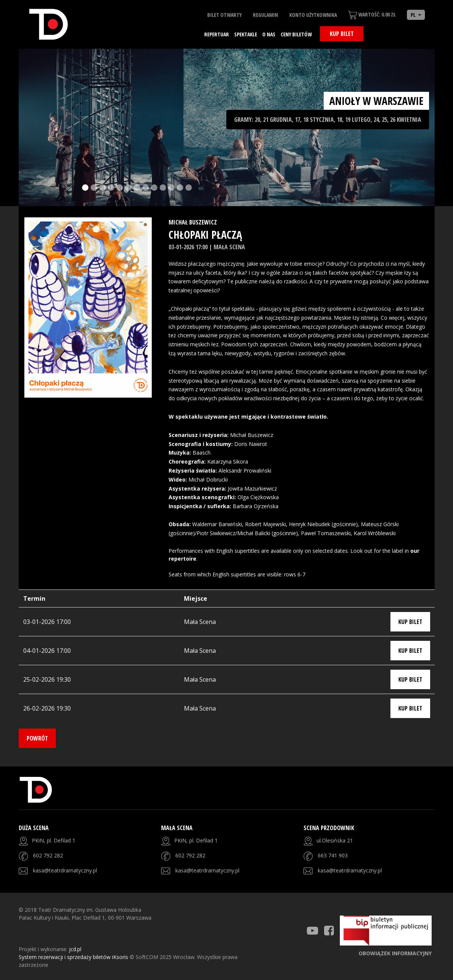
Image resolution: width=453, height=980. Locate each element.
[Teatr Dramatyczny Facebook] (329, 931)
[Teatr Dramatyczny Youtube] (312, 931)
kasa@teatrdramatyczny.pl (65, 870)
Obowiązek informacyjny (395, 953)
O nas (269, 34)
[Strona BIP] (386, 931)
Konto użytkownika (313, 15)
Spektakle (246, 34)
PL (414, 15)
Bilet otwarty (224, 15)
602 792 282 (48, 855)
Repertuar (217, 34)
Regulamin (265, 15)
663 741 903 (333, 855)
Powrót (37, 738)
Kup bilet (342, 34)
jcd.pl (75, 949)
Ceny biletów (296, 34)
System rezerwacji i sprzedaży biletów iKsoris (74, 957)
